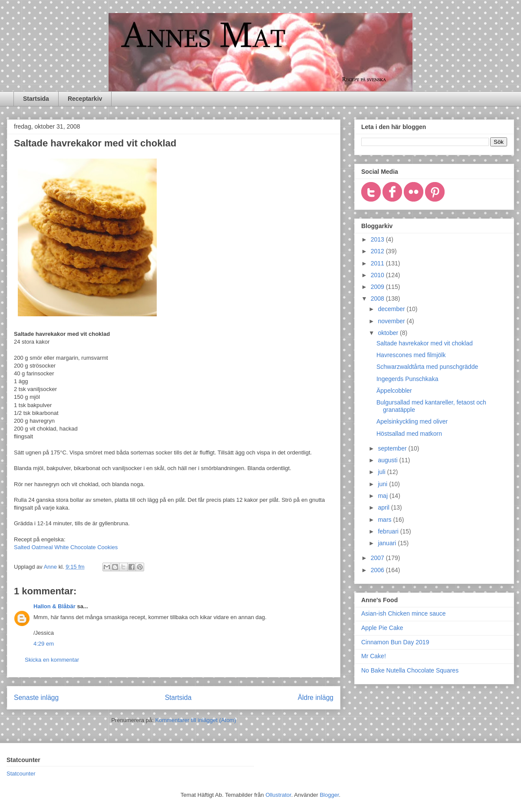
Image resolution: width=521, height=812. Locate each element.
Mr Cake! (374, 656)
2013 (378, 239)
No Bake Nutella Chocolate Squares (410, 670)
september (393, 448)
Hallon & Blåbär (54, 606)
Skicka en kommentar (52, 660)
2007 (378, 558)
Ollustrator (278, 795)
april (384, 507)
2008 (378, 298)
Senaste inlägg (36, 698)
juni (383, 484)
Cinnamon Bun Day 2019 (395, 642)
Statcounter (21, 774)
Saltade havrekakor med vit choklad (425, 343)
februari (389, 531)
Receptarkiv (85, 99)
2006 (378, 570)
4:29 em (44, 644)
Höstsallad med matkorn (409, 434)
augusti (388, 460)
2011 (378, 263)
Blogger (329, 795)
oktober (389, 333)
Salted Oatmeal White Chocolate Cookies (66, 547)
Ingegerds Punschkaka (407, 379)
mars (385, 520)
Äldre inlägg (316, 698)
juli (382, 472)
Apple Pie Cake (382, 628)
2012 (378, 251)
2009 (378, 287)
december (392, 309)
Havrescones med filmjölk (411, 355)
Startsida (36, 99)
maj (383, 496)
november (392, 321)
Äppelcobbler (394, 391)
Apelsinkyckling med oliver (412, 421)
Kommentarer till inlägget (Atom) (195, 720)
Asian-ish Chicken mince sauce (404, 613)
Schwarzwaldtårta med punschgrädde (427, 367)
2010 (378, 275)
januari (388, 543)
